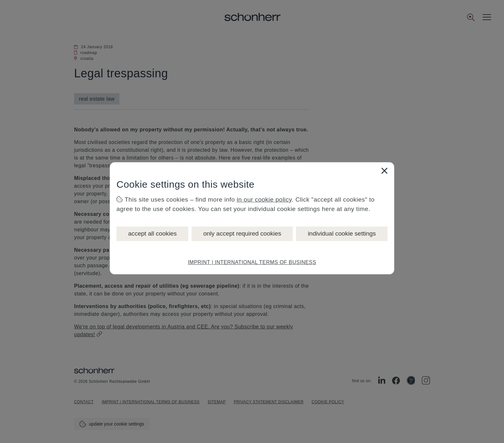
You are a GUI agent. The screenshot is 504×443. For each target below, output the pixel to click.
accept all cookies (152, 233)
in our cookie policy (264, 199)
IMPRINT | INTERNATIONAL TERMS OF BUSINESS (252, 262)
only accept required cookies (242, 233)
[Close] (384, 171)
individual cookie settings (342, 233)
